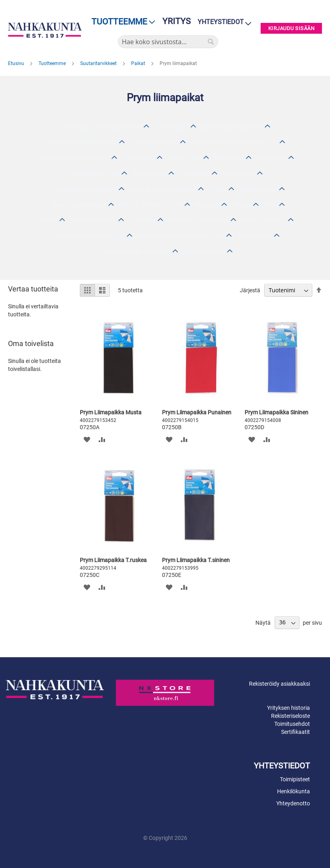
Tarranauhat (254, 236)
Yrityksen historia (288, 708)
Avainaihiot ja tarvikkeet (137, 252)
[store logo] (45, 30)
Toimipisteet (295, 779)
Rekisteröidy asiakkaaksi (279, 684)
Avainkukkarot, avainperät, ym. (234, 142)
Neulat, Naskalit (264, 221)
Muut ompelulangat (78, 205)
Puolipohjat (138, 158)
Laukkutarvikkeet (154, 142)
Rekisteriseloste (291, 716)
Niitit (270, 205)
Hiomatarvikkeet (93, 221)
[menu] (121, 22)
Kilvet (49, 221)
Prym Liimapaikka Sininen (276, 412)
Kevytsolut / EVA (96, 174)
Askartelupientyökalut (232, 127)
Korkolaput (194, 174)
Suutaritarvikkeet (99, 63)
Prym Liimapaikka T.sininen (196, 560)
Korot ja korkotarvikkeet (162, 189)
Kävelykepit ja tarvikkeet (75, 158)
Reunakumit (149, 174)
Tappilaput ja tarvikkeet (83, 189)
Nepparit (207, 205)
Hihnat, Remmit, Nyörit (151, 205)
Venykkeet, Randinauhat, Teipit (181, 236)
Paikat (139, 63)
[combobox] (168, 42)
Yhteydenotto (293, 803)
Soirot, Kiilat (184, 158)
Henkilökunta (294, 791)
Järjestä (250, 290)
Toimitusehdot (292, 724)
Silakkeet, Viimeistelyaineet (103, 127)
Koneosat (142, 221)
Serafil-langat (258, 189)
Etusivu (17, 63)
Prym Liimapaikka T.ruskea (113, 560)
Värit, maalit (171, 127)
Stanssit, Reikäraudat (198, 221)
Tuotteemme (53, 63)
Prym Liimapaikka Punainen (197, 412)
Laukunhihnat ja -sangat (90, 236)
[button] (87, 439)
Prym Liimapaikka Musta (111, 412)
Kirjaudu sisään (292, 28)
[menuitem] (121, 22)
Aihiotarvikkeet (204, 252)
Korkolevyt (271, 158)
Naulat (242, 205)
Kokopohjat (239, 174)
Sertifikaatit (296, 732)
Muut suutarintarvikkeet (84, 142)
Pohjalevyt (229, 158)
